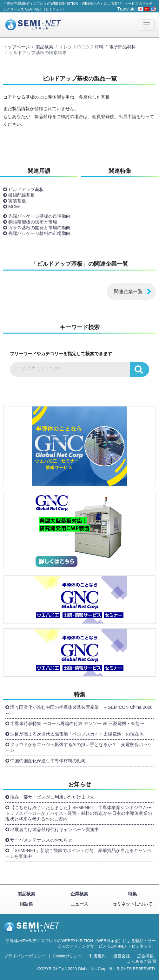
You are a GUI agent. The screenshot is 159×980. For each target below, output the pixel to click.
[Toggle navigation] (147, 25)
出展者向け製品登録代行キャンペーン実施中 (55, 829)
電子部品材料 (123, 47)
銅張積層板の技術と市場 (33, 222)
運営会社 (122, 956)
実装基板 (17, 201)
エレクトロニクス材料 (81, 47)
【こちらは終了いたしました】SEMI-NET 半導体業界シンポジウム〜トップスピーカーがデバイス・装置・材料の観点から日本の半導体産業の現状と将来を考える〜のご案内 (79, 813)
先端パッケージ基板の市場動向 (39, 216)
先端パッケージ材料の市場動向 (39, 233)
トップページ (17, 47)
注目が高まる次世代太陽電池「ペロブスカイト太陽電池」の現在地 (77, 734)
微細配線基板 (22, 195)
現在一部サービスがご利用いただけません (52, 797)
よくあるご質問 (141, 962)
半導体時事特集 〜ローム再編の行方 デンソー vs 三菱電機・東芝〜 (77, 723)
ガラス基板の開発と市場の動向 (39, 228)
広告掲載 (145, 956)
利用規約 (97, 956)
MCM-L (16, 207)
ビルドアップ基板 (26, 189)
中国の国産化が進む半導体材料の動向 (48, 761)
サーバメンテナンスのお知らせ (41, 840)
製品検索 (44, 47)
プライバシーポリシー (25, 956)
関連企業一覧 (128, 291)
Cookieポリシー (67, 956)
